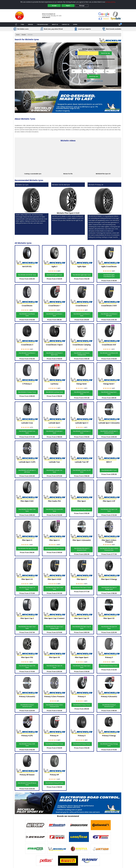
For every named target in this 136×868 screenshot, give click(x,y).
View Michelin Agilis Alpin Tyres (82, 275)
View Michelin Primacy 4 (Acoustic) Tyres (109, 706)
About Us (55, 24)
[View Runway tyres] (90, 861)
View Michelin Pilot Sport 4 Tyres (54, 548)
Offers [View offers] (75, 24)
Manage (82, 6)
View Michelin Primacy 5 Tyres (82, 744)
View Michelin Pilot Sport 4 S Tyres (27, 588)
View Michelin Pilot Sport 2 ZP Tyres (109, 510)
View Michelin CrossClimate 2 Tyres (82, 315)
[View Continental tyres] (101, 825)
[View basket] (120, 25)
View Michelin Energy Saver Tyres (82, 393)
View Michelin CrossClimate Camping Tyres (82, 354)
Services (30, 24)
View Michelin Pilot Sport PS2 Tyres (27, 667)
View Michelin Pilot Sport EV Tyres (109, 627)
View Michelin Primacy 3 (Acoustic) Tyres (27, 706)
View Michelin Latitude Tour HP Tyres (82, 471)
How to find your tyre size (95, 81)
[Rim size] (99, 71)
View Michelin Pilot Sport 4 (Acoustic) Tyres (82, 549)
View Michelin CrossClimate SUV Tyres (109, 354)
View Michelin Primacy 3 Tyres (109, 666)
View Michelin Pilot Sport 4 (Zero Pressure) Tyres (109, 549)
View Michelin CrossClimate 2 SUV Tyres (109, 315)
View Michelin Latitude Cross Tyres (27, 432)
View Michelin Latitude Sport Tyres (54, 432)
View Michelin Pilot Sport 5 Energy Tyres (109, 588)
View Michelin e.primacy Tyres (54, 392)
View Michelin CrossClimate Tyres (27, 315)
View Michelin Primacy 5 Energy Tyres (109, 745)
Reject (68, 6)
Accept (54, 6)
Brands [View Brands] (24, 35)
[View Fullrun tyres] (57, 837)
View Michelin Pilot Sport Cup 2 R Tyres (82, 627)
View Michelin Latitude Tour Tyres (54, 471)
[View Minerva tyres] (79, 849)
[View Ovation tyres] (101, 849)
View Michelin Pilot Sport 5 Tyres (82, 588)
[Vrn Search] (87, 53)
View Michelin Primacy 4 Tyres (82, 705)
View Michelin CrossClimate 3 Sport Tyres (54, 354)
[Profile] (88, 71)
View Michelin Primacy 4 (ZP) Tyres (27, 745)
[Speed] (110, 71)
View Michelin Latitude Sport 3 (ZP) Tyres (27, 471)
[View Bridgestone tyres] (79, 825)
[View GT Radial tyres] (101, 837)
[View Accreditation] (116, 16)
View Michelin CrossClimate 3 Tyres (27, 354)
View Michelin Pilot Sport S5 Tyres (54, 667)
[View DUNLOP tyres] (35, 837)
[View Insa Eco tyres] (35, 849)
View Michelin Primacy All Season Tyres (27, 784)
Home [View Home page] (18, 35)
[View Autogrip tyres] (35, 825)
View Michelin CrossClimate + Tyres (54, 315)
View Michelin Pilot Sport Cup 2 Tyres (27, 627)
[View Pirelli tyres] (68, 861)
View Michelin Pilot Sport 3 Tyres (27, 548)
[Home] (16, 25)
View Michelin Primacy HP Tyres (54, 783)
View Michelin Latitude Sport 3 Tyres (82, 432)
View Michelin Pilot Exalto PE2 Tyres (54, 510)
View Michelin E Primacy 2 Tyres (27, 392)
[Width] (77, 71)
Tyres (22, 24)
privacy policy (110, 2)
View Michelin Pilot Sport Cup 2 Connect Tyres (54, 627)
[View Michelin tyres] (57, 849)
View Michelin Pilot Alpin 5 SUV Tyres (27, 510)
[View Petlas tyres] (46, 861)
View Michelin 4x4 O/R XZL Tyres (27, 275)
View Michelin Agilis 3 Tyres (54, 275)
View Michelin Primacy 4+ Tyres (54, 744)
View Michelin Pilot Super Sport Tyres (82, 667)
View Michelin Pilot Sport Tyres (82, 509)
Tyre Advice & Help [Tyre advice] (42, 24)
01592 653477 (46, 17)
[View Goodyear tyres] (79, 837)
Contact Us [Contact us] (66, 24)
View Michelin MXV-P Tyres (109, 470)
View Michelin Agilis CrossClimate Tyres (109, 276)
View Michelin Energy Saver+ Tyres (109, 393)
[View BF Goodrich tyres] (57, 825)
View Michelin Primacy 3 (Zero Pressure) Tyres (54, 706)
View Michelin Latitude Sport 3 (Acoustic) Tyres (109, 432)
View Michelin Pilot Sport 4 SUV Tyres (54, 588)
